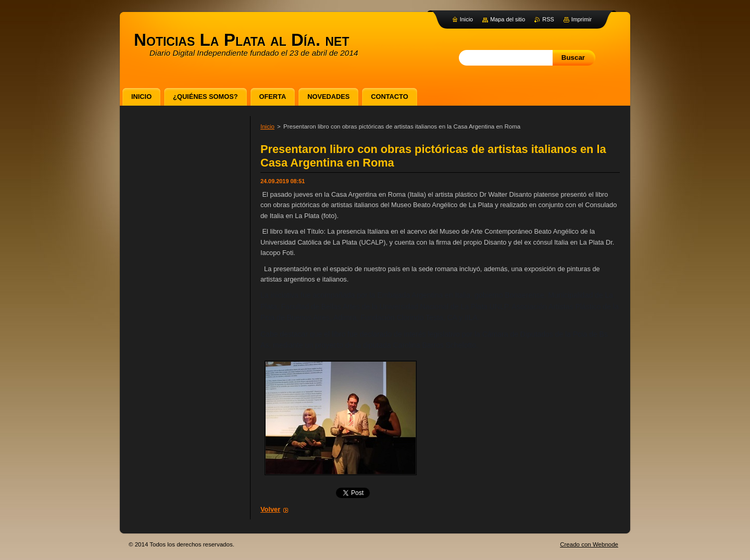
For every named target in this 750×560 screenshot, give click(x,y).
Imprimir (582, 19)
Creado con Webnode (589, 544)
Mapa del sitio (508, 19)
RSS (548, 19)
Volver (270, 509)
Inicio (267, 126)
